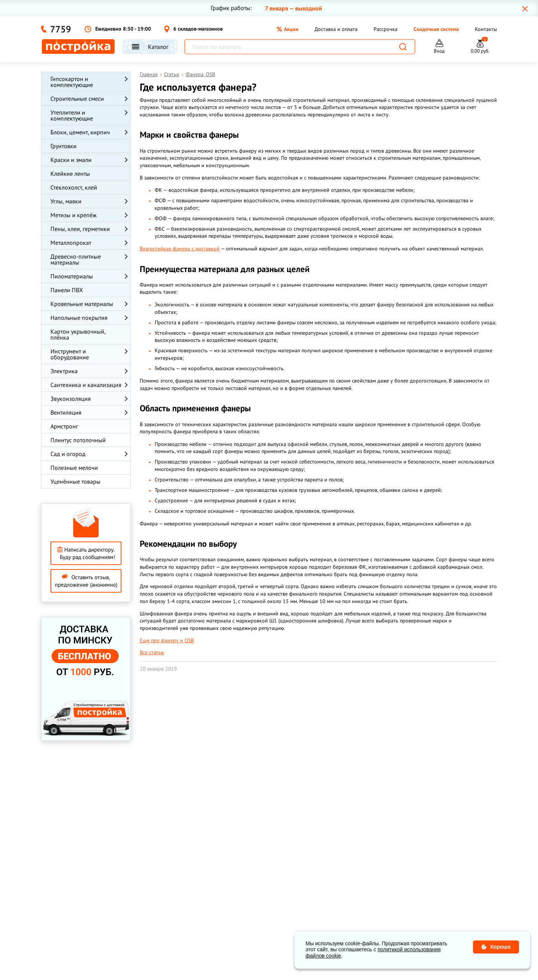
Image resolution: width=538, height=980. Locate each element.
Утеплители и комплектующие (72, 115)
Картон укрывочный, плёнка (78, 334)
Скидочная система (436, 29)
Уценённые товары (75, 481)
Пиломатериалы (72, 276)
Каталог (150, 47)
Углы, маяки (66, 201)
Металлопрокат (71, 243)
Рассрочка (386, 29)
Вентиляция (66, 412)
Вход (439, 51)
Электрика (64, 371)
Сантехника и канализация (86, 385)
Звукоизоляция (71, 399)
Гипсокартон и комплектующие (72, 82)
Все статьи (152, 652)
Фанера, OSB (200, 74)
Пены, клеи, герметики (80, 229)
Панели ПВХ (67, 290)
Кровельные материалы (82, 304)
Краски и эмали (71, 160)
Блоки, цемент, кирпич (80, 132)
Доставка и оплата (336, 29)
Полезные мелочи (74, 468)
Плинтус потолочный (78, 440)
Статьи (172, 74)
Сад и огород (68, 454)
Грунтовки (64, 146)
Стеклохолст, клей (74, 187)
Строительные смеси (77, 99)
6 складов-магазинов (193, 29)
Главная (149, 74)
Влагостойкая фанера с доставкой (180, 249)
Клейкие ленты (70, 174)
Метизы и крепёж (74, 215)
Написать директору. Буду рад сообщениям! (86, 553)
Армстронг (64, 426)
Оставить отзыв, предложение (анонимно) (86, 581)
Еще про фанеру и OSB (167, 640)
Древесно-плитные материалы (76, 259)
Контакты (486, 29)
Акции (288, 29)
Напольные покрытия (79, 318)
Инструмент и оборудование (70, 354)
